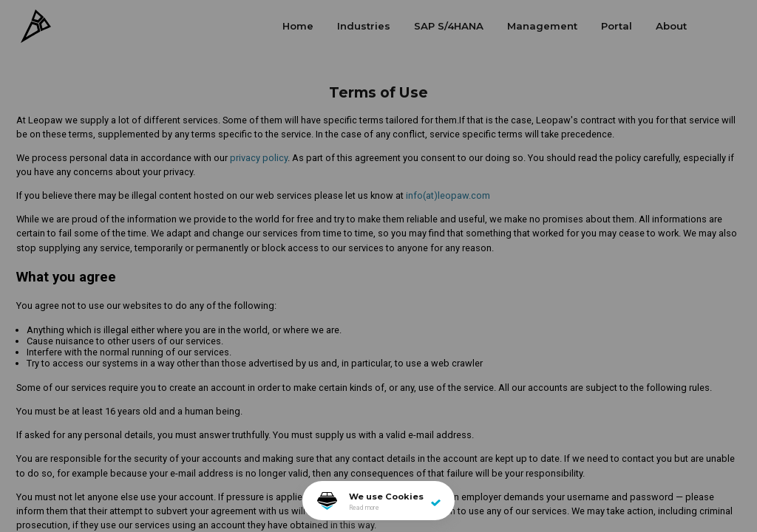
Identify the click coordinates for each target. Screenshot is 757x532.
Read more (364, 508)
